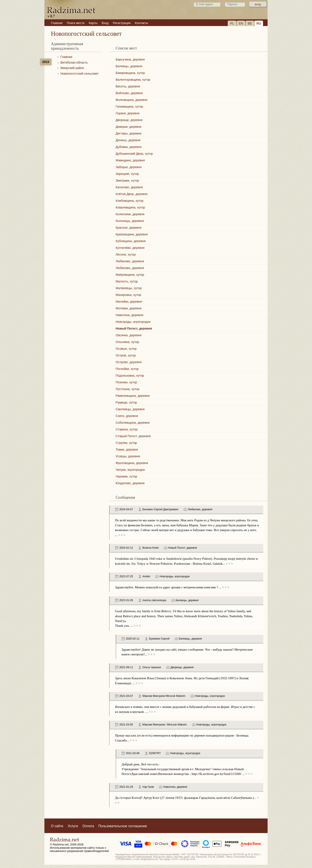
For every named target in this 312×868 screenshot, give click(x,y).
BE (250, 23)
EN (241, 23)
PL (232, 23)
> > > (121, 535)
